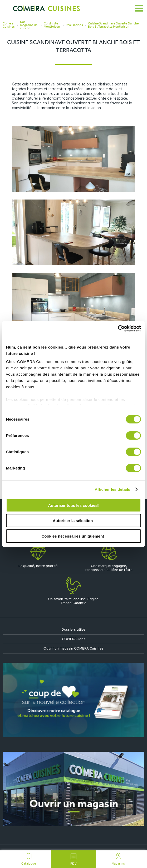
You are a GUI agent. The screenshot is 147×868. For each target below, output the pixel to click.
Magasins (118, 859)
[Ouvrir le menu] (139, 8)
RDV (73, 859)
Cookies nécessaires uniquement (73, 536)
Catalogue (29, 859)
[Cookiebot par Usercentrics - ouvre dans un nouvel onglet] (118, 329)
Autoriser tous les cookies (73, 505)
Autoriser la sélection (73, 521)
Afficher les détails (112, 489)
